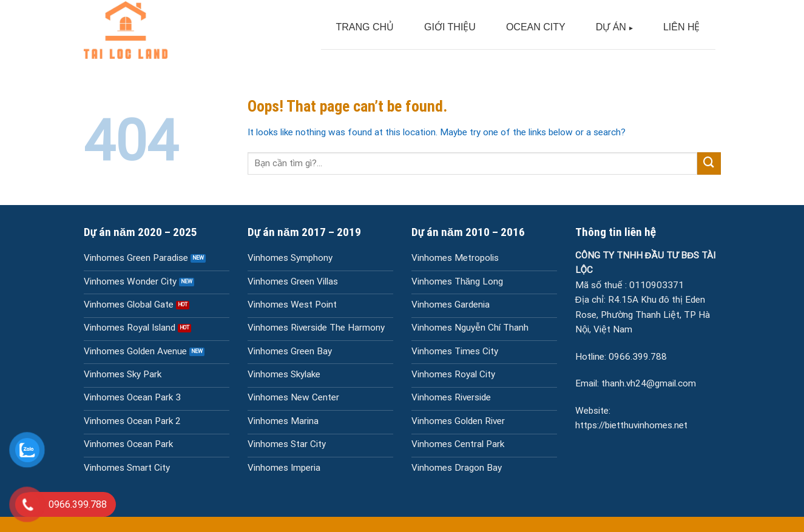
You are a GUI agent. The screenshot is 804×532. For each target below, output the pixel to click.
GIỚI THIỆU (450, 27)
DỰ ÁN (611, 27)
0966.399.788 (638, 357)
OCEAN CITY (536, 27)
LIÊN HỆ (682, 27)
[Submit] (709, 164)
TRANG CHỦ (365, 27)
